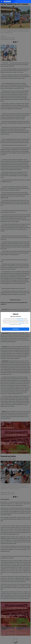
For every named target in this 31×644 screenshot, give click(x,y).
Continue (15, 329)
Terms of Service (20, 319)
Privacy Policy (21, 320)
